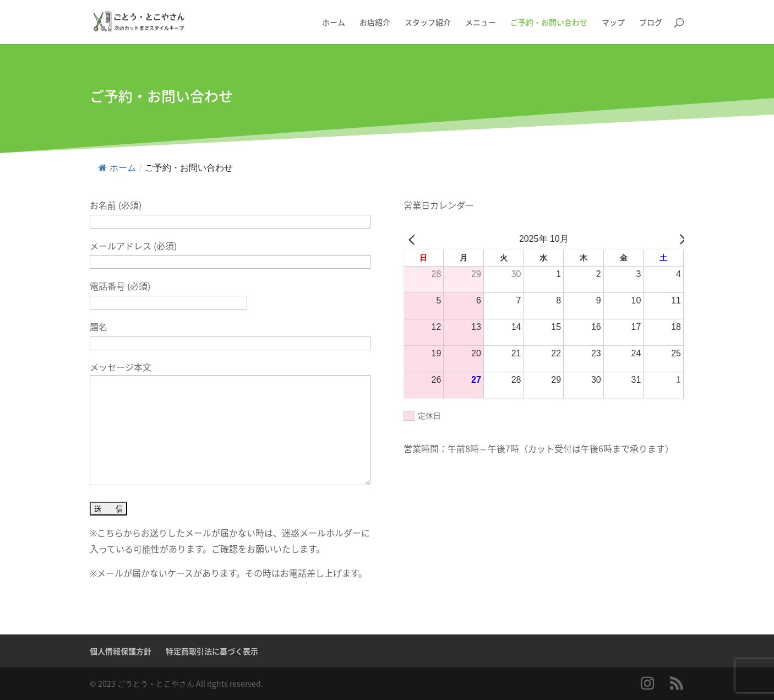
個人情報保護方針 (121, 651)
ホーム (117, 168)
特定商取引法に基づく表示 (212, 651)
